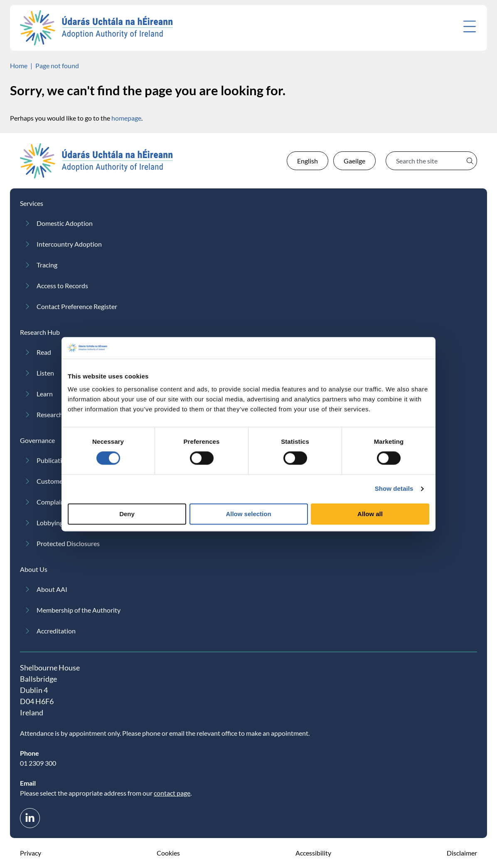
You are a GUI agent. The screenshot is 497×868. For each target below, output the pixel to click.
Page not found (57, 66)
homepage (126, 118)
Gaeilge (354, 161)
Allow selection (248, 514)
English (308, 161)
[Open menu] (470, 26)
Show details (394, 489)
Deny (127, 514)
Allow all (370, 514)
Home (19, 66)
